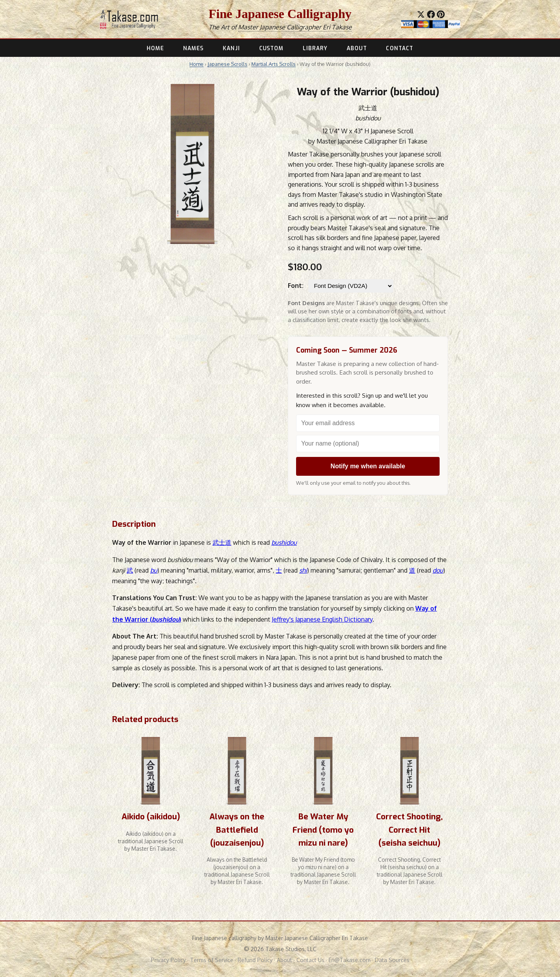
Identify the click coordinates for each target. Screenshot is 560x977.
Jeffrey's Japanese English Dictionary (322, 619)
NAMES (193, 48)
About (285, 960)
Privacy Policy (168, 960)
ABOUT (357, 48)
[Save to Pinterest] (441, 15)
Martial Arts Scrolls (274, 64)
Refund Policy (255, 960)
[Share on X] (421, 15)
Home (196, 64)
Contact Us (310, 960)
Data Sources (392, 960)
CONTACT (400, 48)
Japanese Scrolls (227, 64)
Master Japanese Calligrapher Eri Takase (295, 27)
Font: (296, 286)
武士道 (222, 542)
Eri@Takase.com (350, 960)
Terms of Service (212, 960)
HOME (155, 48)
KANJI (231, 48)
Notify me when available (368, 466)
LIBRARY (315, 48)
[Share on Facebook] (431, 15)
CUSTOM (272, 48)
